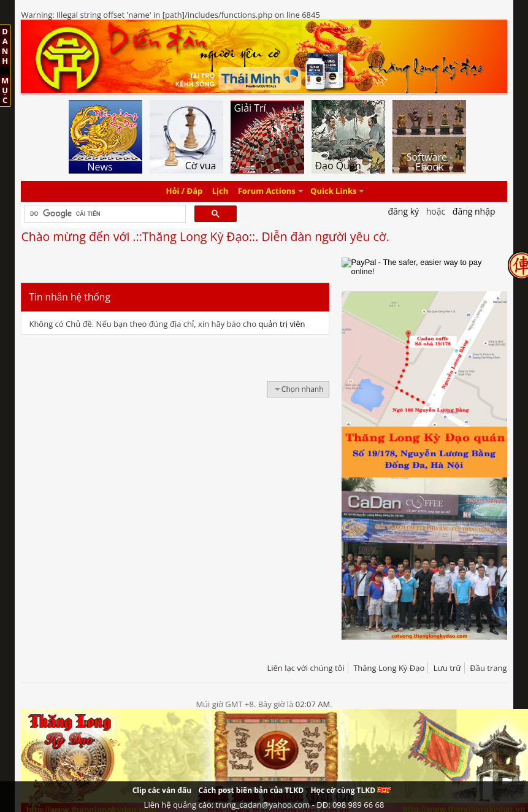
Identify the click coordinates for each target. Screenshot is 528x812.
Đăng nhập (474, 211)
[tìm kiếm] (103, 214)
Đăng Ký (403, 211)
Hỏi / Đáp (185, 191)
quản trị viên (281, 324)
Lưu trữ (447, 668)
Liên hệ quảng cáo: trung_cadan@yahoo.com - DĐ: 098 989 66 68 (264, 805)
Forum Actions (267, 191)
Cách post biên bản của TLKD (251, 790)
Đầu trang (488, 668)
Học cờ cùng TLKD (350, 790)
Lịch (220, 191)
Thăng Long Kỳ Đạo (389, 668)
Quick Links (333, 191)
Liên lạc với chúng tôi (305, 668)
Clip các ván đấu (162, 790)
